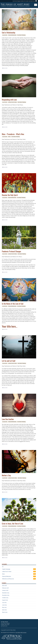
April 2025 (4, 610)
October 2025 (5, 598)
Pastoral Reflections (7, 576)
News (3, 574)
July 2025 (4, 602)
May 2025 (4, 607)
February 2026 (5, 588)
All (3, 567)
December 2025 (6, 593)
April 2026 (4, 586)
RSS (35, 569)
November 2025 (6, 595)
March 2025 (5, 612)
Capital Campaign (6, 569)
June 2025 (4, 605)
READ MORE (5, 68)
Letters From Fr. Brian (7, 572)
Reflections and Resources (8, 579)
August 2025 (5, 600)
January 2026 (5, 590)
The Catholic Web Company (21, 632)
